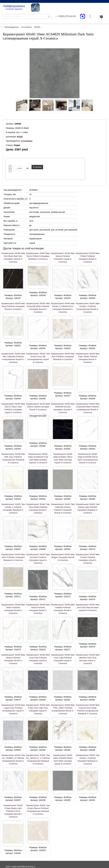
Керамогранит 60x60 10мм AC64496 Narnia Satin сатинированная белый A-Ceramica (88, 458)
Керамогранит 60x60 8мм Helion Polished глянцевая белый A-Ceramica (13, 609)
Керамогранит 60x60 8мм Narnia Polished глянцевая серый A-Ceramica (63, 258)
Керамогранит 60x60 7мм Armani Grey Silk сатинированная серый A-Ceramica (38, 358)
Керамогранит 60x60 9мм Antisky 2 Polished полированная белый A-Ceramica (88, 308)
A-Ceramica (26, 27)
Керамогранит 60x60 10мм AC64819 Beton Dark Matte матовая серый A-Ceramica (63, 759)
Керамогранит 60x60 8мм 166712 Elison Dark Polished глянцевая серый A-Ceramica (13, 408)
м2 (27, 168)
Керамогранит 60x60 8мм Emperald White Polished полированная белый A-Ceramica (88, 408)
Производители (11, 27)
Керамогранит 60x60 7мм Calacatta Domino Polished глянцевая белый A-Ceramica (63, 509)
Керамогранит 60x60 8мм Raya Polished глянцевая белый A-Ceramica (13, 306)
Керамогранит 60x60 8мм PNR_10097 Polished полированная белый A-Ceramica (63, 709)
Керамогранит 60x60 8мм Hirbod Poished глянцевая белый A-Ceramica (38, 609)
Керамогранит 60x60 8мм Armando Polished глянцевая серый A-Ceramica (38, 559)
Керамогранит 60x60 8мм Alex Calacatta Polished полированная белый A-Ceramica (13, 358)
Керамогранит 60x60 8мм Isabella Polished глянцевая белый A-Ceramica (63, 609)
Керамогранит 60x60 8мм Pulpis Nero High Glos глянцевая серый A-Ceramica (38, 709)
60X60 (37, 27)
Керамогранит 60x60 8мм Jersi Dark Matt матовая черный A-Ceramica (88, 607)
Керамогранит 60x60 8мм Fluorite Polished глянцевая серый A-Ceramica (88, 559)
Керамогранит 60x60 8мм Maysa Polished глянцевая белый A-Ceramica (13, 659)
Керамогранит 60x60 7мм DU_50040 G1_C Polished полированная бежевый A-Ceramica (38, 759)
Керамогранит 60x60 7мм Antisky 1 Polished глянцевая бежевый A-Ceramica (88, 759)
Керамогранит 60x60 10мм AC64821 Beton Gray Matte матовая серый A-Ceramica (63, 458)
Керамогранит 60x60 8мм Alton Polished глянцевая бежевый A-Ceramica (13, 557)
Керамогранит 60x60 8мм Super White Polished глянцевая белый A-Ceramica (88, 358)
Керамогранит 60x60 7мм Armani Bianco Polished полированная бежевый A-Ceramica (38, 810)
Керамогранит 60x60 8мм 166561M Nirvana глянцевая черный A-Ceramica (63, 408)
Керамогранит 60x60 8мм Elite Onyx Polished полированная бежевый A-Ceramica (13, 458)
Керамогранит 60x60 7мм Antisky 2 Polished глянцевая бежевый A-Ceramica (13, 509)
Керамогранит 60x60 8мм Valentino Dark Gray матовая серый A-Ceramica (88, 659)
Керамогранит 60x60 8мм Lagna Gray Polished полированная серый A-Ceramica (13, 709)
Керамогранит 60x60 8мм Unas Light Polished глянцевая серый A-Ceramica (63, 659)
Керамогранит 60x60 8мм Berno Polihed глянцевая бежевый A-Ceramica (38, 256)
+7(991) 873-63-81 (66, 16)
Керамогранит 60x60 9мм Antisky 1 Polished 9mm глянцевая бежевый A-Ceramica (63, 308)
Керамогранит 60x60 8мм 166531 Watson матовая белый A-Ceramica (38, 407)
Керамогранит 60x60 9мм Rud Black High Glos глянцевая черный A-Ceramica (13, 258)
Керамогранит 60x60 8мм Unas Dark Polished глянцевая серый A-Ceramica (38, 659)
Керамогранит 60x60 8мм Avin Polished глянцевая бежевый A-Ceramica (63, 356)
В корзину (37, 167)
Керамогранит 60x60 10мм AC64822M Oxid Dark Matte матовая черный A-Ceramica (38, 458)
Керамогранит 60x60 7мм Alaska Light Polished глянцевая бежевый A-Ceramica (88, 509)
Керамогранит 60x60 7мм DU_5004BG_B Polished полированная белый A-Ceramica (13, 759)
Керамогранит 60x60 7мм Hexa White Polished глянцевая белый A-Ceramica (38, 509)
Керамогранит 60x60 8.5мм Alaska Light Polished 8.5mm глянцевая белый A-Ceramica (13, 811)
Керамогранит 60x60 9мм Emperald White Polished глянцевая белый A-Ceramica (38, 308)
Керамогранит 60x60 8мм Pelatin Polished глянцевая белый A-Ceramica (88, 258)
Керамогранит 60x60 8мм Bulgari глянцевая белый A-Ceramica (63, 557)
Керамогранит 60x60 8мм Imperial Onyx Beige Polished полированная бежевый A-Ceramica (88, 709)
